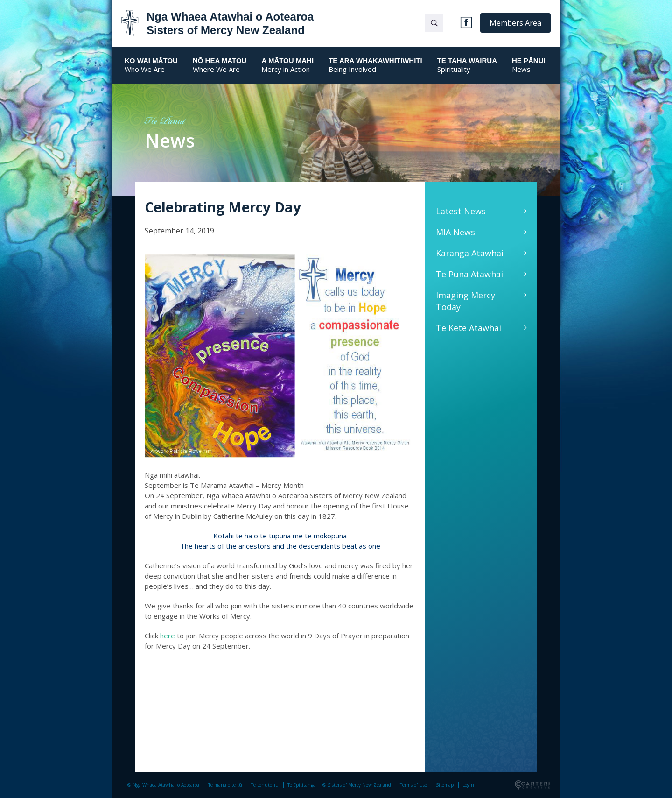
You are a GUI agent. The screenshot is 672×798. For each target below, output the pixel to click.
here (168, 636)
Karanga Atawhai (470, 253)
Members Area (515, 23)
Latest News (461, 211)
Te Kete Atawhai (469, 328)
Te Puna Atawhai (469, 274)
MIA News (455, 232)
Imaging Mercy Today (465, 301)
